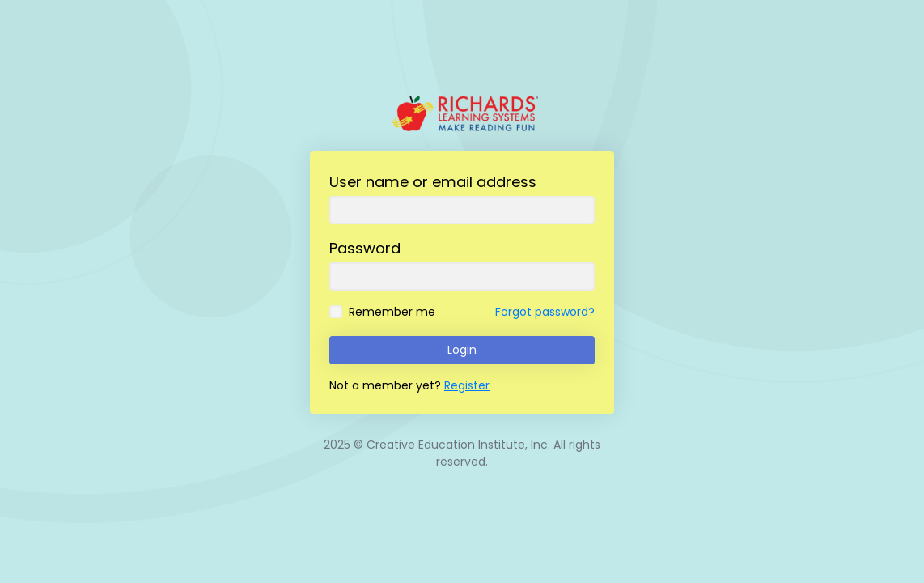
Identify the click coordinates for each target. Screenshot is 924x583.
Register (467, 385)
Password (365, 248)
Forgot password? (545, 312)
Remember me (392, 312)
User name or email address (433, 182)
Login (462, 350)
